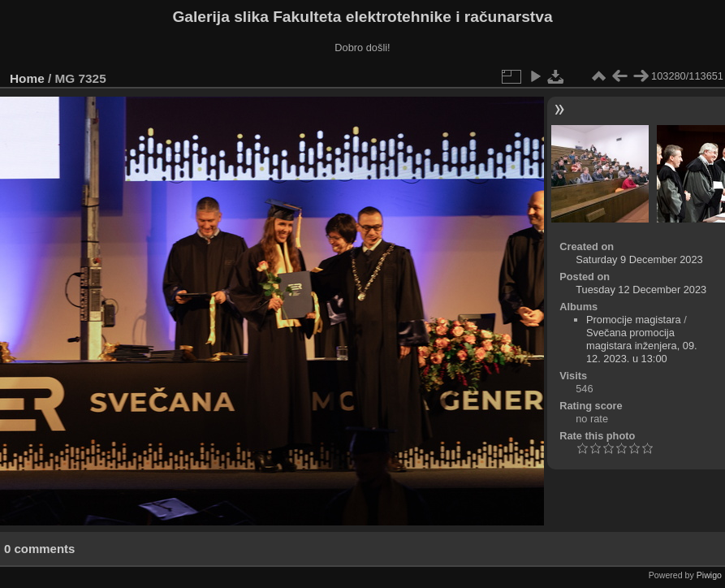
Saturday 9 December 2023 (639, 259)
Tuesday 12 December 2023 (641, 290)
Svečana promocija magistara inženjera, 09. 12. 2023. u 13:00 (642, 346)
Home (27, 78)
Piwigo (709, 575)
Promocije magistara (634, 320)
